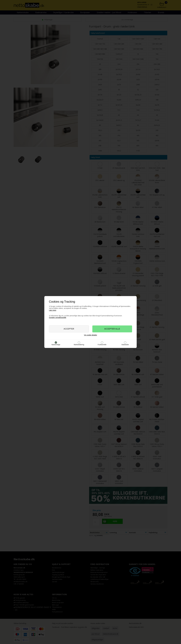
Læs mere (53, 310)
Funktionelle (102, 345)
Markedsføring (79, 345)
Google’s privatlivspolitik (58, 318)
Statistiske (125, 345)
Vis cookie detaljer (90, 335)
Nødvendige (56, 345)
